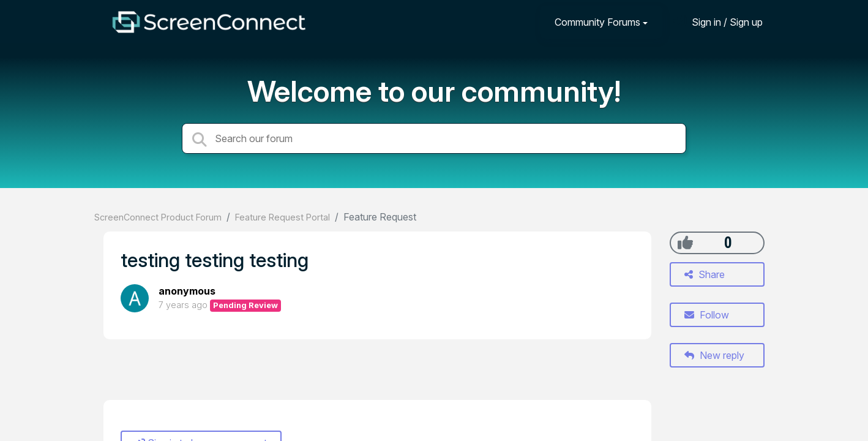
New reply (714, 355)
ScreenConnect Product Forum (158, 217)
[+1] (685, 243)
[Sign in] (718, 22)
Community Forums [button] (597, 22)
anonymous (187, 291)
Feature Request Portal (282, 217)
